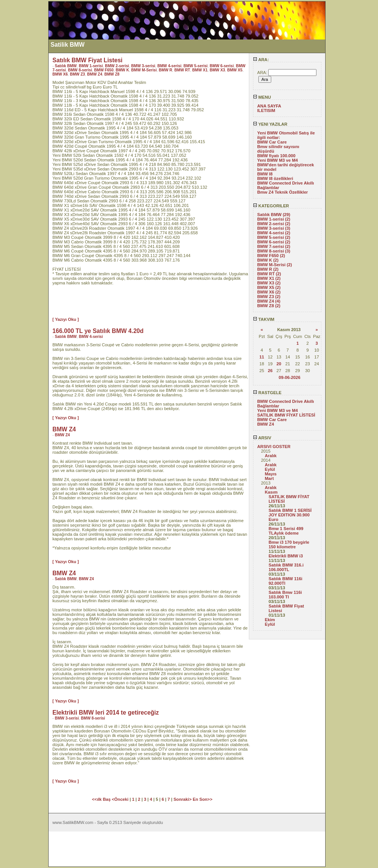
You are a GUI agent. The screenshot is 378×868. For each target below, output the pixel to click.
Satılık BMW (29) (274, 215)
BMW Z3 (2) (269, 297)
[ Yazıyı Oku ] (66, 319)
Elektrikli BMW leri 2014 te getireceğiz (106, 713)
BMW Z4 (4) (269, 301)
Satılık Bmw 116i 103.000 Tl (285, 595)
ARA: (261, 60)
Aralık (271, 456)
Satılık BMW (66, 66)
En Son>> (202, 799)
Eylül (270, 469)
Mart (269, 478)
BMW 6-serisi (222, 66)
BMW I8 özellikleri (275, 178)
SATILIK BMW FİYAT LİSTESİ (286, 415)
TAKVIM (264, 319)
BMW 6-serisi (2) (274, 242)
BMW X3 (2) (269, 283)
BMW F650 (104, 70)
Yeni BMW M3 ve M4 (278, 160)
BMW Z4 (266, 424)
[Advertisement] (24, 115)
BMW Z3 (77, 74)
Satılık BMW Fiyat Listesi (87, 60)
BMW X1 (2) (269, 278)
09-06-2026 (289, 377)
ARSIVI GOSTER (274, 447)
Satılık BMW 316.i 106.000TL (286, 567)
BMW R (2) (268, 269)
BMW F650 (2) (271, 256)
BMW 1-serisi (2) (274, 219)
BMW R (165, 70)
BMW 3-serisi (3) (274, 228)
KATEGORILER (271, 206)
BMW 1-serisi (91, 66)
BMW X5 (235, 70)
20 (279, 364)
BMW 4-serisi (169, 66)
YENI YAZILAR (270, 124)
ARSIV (262, 438)
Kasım (271, 492)
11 (262, 357)
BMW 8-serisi (80, 70)
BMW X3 (217, 70)
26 (270, 371)
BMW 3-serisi (143, 66)
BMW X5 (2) (269, 287)
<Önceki (121, 799)
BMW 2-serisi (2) (274, 224)
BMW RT (182, 70)
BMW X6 (60, 74)
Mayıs (271, 474)
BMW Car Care (272, 142)
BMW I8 (265, 174)
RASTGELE (267, 393)
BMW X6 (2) (269, 292)
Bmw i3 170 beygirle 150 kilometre (289, 544)
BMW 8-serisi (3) (274, 251)
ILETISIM (266, 110)
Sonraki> (183, 799)
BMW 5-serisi (195, 66)
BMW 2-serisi (117, 66)
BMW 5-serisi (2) (274, 237)
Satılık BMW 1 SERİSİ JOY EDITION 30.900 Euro (290, 515)
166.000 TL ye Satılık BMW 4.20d (98, 331)
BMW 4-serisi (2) (274, 233)
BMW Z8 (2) (269, 306)
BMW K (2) (268, 260)
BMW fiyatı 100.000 (276, 156)
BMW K (122, 70)
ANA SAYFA (269, 106)
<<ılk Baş (102, 799)
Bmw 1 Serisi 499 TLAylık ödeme (286, 531)
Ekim (270, 620)
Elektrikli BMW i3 (286, 556)
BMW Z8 (112, 74)
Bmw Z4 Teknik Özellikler (282, 192)
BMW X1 (200, 70)
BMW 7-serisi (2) (274, 246)
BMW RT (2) (269, 274)
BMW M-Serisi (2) (274, 265)
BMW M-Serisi (144, 70)
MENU (262, 97)
